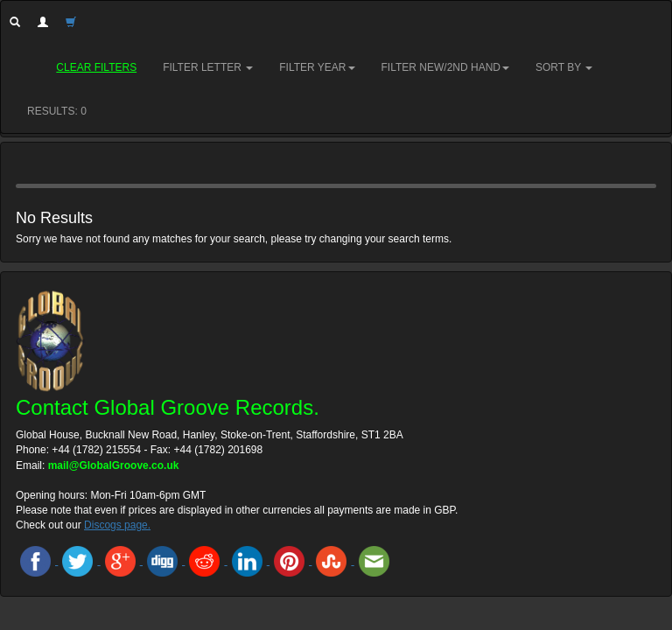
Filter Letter (208, 67)
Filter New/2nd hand (445, 67)
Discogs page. (117, 525)
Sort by (564, 67)
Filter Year (317, 67)
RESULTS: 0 (57, 111)
